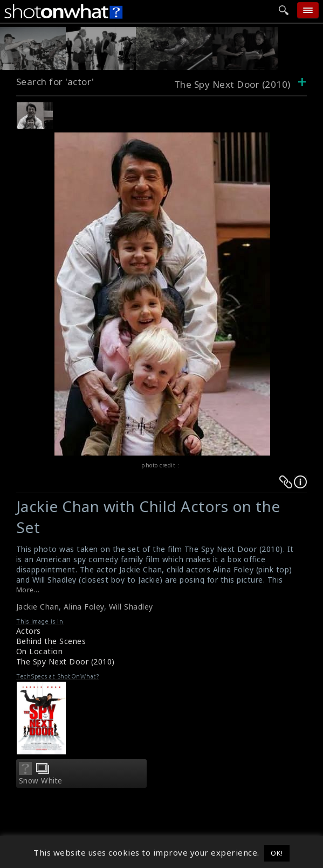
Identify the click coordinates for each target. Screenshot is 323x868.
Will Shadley (131, 607)
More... (28, 590)
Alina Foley (84, 607)
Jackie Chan (38, 607)
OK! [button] (277, 853)
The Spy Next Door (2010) (66, 661)
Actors (29, 631)
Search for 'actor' (55, 82)
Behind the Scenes (51, 641)
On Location (40, 651)
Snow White (41, 781)
